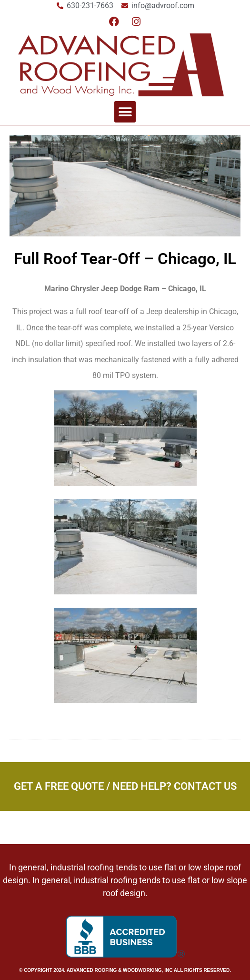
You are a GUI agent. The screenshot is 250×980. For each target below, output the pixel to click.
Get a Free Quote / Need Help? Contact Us (125, 786)
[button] (125, 112)
